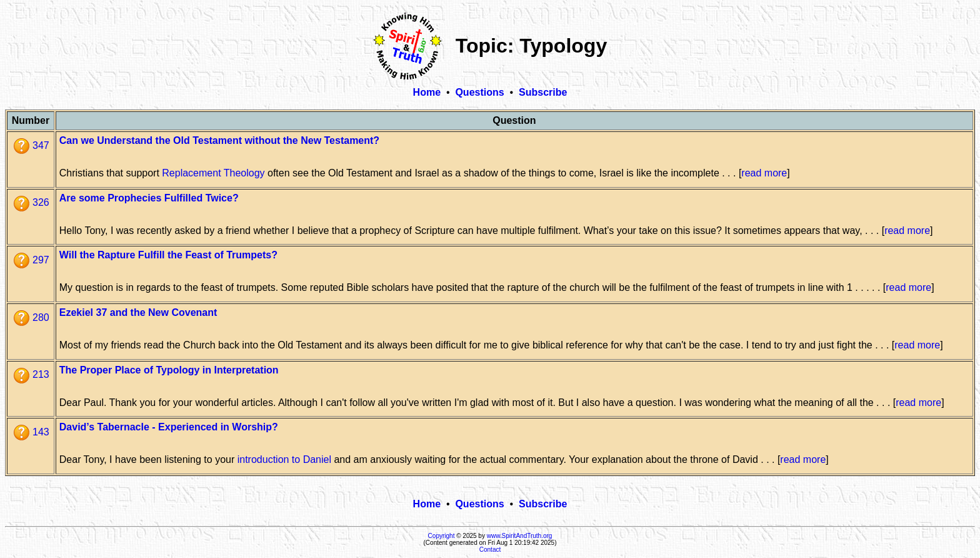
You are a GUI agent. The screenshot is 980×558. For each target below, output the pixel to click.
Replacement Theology (213, 173)
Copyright (442, 536)
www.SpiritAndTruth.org (520, 536)
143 (32, 432)
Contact (490, 550)
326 (32, 202)
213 (32, 374)
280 (32, 317)
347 (32, 145)
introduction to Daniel (284, 459)
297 (32, 260)
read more (764, 173)
